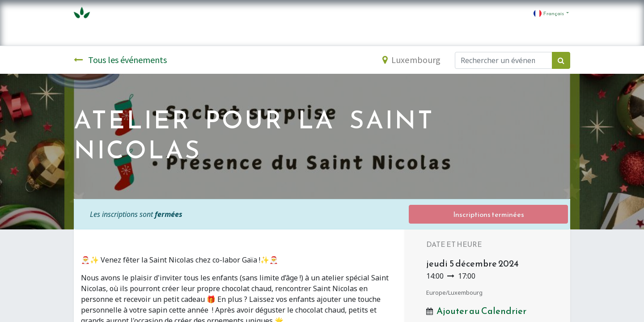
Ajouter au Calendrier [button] (481, 311)
